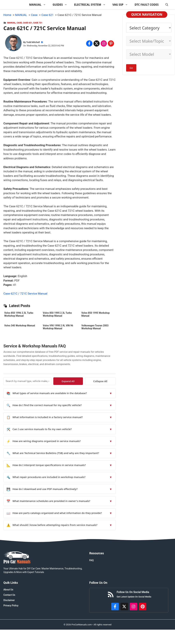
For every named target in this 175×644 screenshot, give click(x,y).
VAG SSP (122, 5)
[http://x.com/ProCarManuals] (124, 607)
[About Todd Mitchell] (13, 44)
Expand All (84, 381)
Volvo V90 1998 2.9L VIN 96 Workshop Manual (58, 327)
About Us (8, 590)
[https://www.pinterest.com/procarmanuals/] (143, 607)
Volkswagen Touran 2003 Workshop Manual (95, 327)
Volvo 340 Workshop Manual (20, 326)
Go (131, 68)
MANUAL (39, 5)
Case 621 (28, 23)
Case (19, 23)
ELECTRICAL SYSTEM (91, 5)
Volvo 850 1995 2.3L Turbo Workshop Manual (57, 314)
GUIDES (62, 5)
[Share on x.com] (97, 43)
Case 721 (38, 23)
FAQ (91, 560)
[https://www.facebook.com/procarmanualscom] (115, 607)
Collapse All (106, 381)
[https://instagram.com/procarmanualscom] (133, 607)
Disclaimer (9, 600)
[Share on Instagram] (104, 43)
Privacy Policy (11, 605)
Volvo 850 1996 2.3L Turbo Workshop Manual (19, 314)
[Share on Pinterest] (111, 43)
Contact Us (9, 595)
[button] (167, 5)
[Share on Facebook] (89, 43)
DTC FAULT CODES (147, 5)
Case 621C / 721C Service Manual (25, 294)
